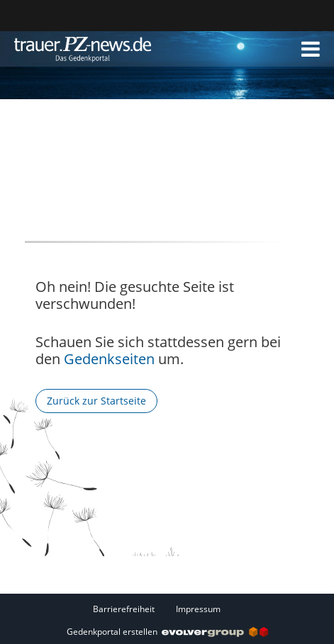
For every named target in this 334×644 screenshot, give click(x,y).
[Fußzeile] (167, 609)
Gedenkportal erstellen (167, 632)
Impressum (198, 609)
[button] (311, 49)
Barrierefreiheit (124, 609)
